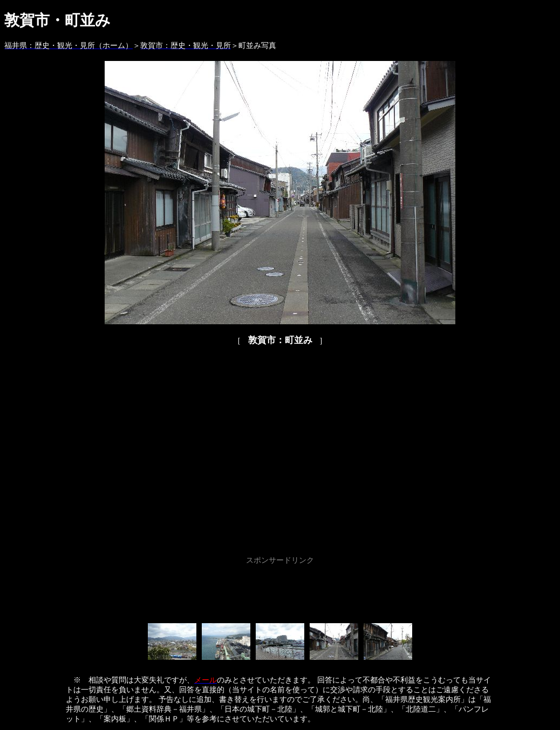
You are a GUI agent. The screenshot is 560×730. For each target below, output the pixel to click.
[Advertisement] (280, 592)
